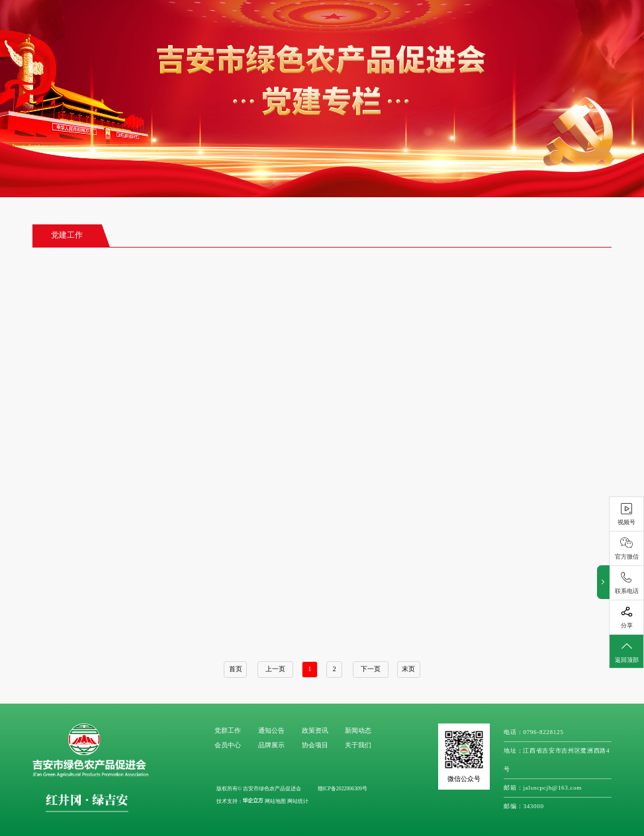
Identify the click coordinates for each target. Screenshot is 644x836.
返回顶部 (626, 652)
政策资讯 (315, 730)
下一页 (371, 669)
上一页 (275, 669)
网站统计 (298, 801)
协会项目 (315, 745)
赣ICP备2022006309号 (343, 789)
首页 (236, 669)
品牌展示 (271, 745)
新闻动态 (358, 730)
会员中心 (228, 745)
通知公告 (271, 730)
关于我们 (358, 745)
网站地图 (275, 801)
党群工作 (228, 730)
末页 (408, 669)
